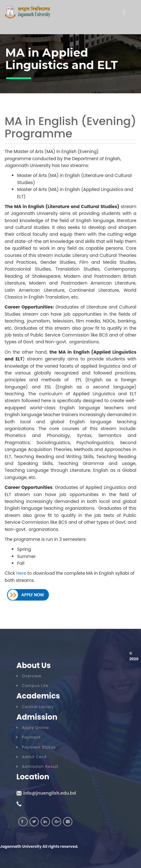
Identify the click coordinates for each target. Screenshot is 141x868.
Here (21, 573)
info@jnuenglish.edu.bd (50, 793)
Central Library (35, 707)
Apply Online (33, 728)
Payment (29, 737)
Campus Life (32, 686)
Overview (29, 676)
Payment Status (36, 747)
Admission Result (37, 766)
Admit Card (32, 757)
